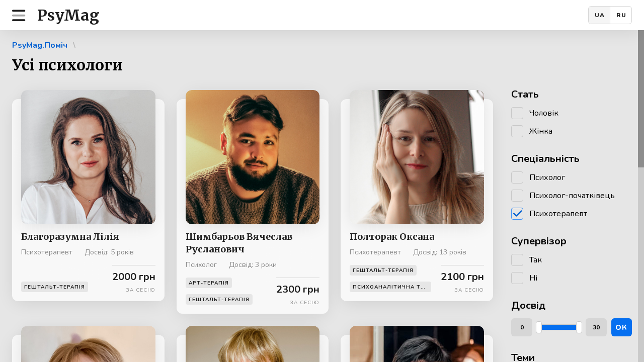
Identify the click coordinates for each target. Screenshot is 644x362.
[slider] (539, 327)
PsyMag (68, 15)
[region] (322, 196)
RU (621, 15)
